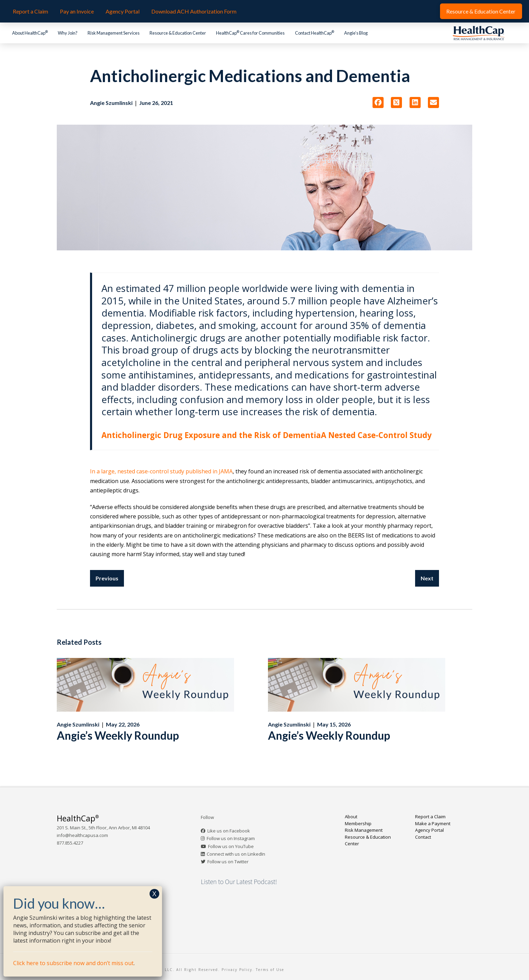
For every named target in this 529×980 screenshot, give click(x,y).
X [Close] (154, 894)
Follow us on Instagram (231, 838)
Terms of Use (270, 970)
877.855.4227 (70, 843)
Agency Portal (429, 830)
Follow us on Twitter (228, 862)
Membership (358, 823)
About (351, 817)
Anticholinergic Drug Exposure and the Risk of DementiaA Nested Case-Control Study (267, 435)
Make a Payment (433, 823)
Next (427, 578)
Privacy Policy (237, 970)
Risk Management (364, 830)
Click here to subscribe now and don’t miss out (73, 963)
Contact (423, 837)
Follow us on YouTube (231, 846)
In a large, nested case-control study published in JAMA (161, 471)
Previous (107, 578)
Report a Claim (430, 817)
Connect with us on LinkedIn (236, 854)
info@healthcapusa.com (82, 835)
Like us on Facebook (229, 831)
